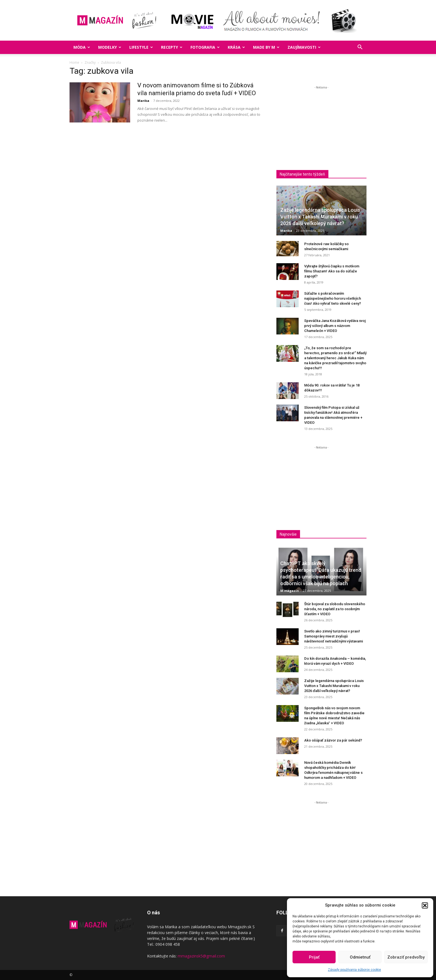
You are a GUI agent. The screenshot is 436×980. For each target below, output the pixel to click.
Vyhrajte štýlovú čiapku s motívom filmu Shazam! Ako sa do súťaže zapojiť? (332, 271)
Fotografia (205, 47)
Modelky (110, 47)
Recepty (172, 47)
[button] (425, 905)
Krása (236, 47)
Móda (82, 47)
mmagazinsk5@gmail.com (201, 956)
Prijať (314, 957)
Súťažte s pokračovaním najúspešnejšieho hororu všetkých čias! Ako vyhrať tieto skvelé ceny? (333, 298)
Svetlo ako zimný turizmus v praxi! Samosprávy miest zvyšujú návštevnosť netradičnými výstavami (334, 636)
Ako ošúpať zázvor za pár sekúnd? (333, 740)
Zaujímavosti (304, 47)
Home (74, 62)
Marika (143, 101)
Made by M (266, 47)
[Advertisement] (323, 129)
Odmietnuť (360, 957)
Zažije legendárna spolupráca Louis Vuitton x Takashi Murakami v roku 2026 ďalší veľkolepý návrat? (320, 217)
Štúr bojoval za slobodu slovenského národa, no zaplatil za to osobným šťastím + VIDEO (335, 609)
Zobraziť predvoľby (406, 957)
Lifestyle (141, 47)
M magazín (290, 591)
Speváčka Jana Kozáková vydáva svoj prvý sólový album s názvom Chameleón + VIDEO (335, 326)
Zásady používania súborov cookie (354, 970)
